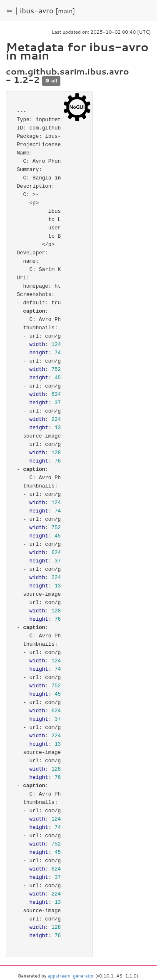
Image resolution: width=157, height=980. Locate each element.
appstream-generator (71, 976)
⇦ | (12, 10)
